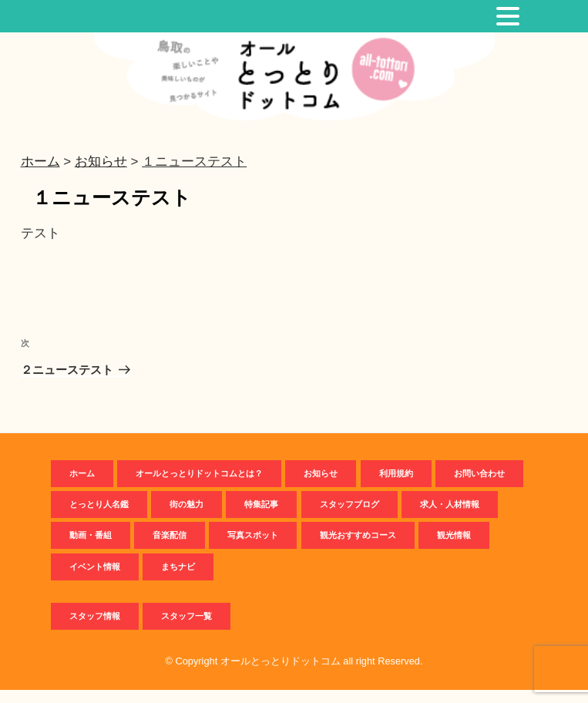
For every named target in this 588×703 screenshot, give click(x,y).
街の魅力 (186, 517)
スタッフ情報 (95, 630)
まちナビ (178, 580)
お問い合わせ (479, 486)
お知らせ (321, 486)
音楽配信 (170, 549)
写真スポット (253, 549)
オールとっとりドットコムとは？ (199, 486)
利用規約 (396, 486)
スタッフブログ (349, 517)
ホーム (82, 486)
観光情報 (454, 549)
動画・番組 (91, 549)
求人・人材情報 (450, 517)
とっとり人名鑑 (99, 517)
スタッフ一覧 (186, 630)
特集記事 (261, 517)
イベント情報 (95, 580)
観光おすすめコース (358, 549)
